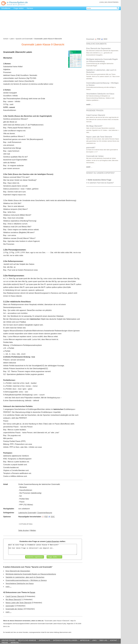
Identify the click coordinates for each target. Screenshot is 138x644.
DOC (52, 517)
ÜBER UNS (103, 640)
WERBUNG (15, 642)
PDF (45, 517)
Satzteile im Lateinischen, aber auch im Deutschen (25, 577)
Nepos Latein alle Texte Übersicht (18, 603)
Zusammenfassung (45, 513)
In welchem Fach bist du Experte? (101, 183)
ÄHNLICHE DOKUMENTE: (97, 44)
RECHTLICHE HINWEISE (27, 640)
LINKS (94, 640)
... (89, 105)
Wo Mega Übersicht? (14, 600)
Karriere (30, 8)
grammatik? (10, 606)
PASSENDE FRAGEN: (95, 111)
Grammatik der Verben (14, 609)
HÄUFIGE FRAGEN (9, 640)
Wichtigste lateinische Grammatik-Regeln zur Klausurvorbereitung (31, 574)
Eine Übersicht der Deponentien (18, 571)
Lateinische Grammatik (27, 513)
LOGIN (101, 2)
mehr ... (9, 587)
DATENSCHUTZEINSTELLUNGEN (65, 640)
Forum (32, 592)
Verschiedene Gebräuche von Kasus (20, 583)
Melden (33, 530)
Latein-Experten (53, 541)
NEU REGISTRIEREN (112, 2)
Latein (12, 39)
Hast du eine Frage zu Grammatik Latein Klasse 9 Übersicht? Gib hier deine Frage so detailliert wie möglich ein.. (43, 549)
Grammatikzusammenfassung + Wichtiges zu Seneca (26, 580)
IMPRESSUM (85, 640)
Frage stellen (19, 8)
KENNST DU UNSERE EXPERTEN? (100, 173)
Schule (6, 39)
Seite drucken (24, 530)
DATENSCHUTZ (45, 640)
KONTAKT (114, 640)
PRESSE (5, 642)
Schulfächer (6, 8)
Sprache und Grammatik (24, 39)
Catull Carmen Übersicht (15, 596)
